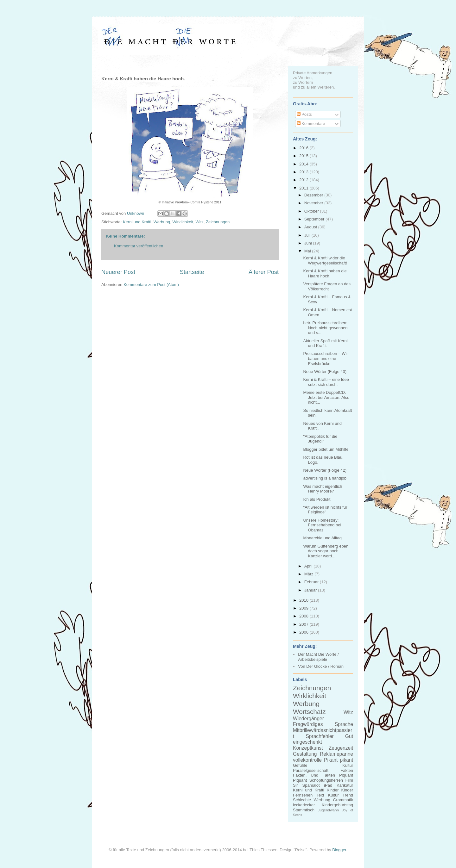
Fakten (347, 770)
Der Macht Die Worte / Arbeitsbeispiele (318, 657)
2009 (304, 608)
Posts (304, 114)
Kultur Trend (341, 795)
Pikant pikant (339, 760)
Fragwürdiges (308, 724)
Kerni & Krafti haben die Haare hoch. (325, 273)
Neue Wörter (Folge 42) (325, 470)
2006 (304, 632)
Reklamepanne (336, 754)
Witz (199, 222)
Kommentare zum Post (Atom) (151, 285)
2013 (304, 172)
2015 (304, 156)
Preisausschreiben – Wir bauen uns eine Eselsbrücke (325, 358)
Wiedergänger (308, 719)
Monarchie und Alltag (322, 538)
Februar (312, 582)
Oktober (312, 211)
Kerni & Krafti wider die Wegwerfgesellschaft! (325, 260)
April (309, 566)
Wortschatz (309, 712)
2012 (304, 180)
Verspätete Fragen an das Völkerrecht (327, 286)
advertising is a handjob (325, 478)
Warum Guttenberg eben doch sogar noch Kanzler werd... (326, 551)
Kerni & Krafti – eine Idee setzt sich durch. (326, 382)
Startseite (192, 272)
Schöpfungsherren (326, 780)
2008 (304, 616)
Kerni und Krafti (137, 222)
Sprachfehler (320, 736)
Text (320, 795)
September (315, 219)
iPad (328, 785)
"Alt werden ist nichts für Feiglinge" (325, 510)
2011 (304, 188)
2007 (304, 624)
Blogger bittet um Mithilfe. (326, 449)
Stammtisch (304, 810)
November (314, 203)
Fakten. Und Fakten (314, 775)
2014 (304, 164)
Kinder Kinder (340, 790)
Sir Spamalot (306, 785)
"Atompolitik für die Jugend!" (320, 439)
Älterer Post (264, 272)
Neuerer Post (118, 272)
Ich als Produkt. (317, 499)
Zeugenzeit (341, 748)
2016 (304, 148)
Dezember (314, 195)
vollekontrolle (307, 760)
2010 (304, 600)
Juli (308, 235)
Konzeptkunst (308, 748)
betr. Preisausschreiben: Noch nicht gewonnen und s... (325, 328)
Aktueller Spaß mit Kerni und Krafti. (325, 343)
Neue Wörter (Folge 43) (325, 372)
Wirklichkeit (183, 222)
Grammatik (343, 800)
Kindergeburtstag (337, 805)
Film (349, 780)
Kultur (348, 765)
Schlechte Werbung (312, 800)
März (310, 574)
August (311, 227)
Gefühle (300, 765)
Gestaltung (305, 754)
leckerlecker (304, 805)
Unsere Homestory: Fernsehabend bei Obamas (322, 525)
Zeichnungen (218, 222)
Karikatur (345, 785)
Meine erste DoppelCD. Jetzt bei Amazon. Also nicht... (326, 397)
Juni (309, 243)
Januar (311, 590)
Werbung (162, 222)
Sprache (344, 724)
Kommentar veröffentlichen (139, 246)
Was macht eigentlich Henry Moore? (323, 489)
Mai (308, 251)
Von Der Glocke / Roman (321, 666)
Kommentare (311, 124)
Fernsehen (303, 795)
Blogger (339, 850)
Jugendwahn (328, 810)
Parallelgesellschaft (311, 770)
